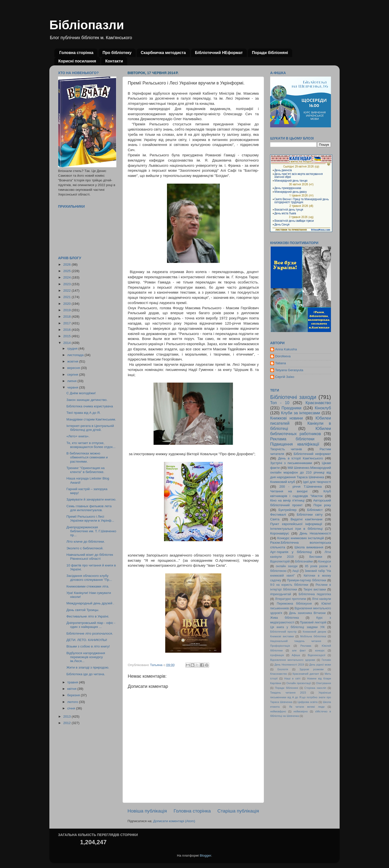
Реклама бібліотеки (292, 439)
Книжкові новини (287, 418)
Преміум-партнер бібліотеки (307, 580)
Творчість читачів (286, 449)
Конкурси (325, 561)
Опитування (324, 683)
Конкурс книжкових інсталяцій (301, 538)
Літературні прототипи (291, 599)
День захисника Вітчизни (307, 613)
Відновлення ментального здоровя (293, 660)
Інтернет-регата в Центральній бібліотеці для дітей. (90, 428)
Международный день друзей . (90, 603)
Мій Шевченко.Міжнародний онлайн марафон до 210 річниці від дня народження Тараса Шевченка (301, 472)
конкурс (320, 650)
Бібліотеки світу (310, 515)
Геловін (326, 660)
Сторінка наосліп (315, 688)
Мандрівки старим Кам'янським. (91, 419)
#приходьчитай (281, 594)
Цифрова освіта (308, 702)
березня (74, 695)
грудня (73, 349)
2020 (67, 304)
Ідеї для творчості (317, 482)
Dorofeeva (283, 356)
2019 (67, 310)
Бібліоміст (315, 510)
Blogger (205, 855)
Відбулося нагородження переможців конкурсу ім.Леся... (86, 657)
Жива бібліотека (285, 618)
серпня (73, 375)
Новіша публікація (147, 811)
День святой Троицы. (83, 610)
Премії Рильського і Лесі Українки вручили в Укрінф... (90, 518)
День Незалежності (315, 533)
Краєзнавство (318, 403)
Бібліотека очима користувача (90, 406)
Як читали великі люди (307, 707)
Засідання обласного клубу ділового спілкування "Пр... (89, 578)
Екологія (283, 669)
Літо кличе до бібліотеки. (86, 542)
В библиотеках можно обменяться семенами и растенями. (87, 457)
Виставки (316, 557)
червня (73, 387)
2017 (67, 323)
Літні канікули (321, 599)
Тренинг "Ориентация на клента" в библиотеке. (86, 470)
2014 (67, 343)
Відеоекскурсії (317, 655)
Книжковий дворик (314, 632)
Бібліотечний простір (283, 632)
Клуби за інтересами (301, 413)
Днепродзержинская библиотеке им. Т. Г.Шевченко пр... (91, 531)
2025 (67, 271)
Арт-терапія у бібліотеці (291, 552)
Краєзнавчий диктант (306, 674)
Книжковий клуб (283, 482)
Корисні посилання (77, 61)
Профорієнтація (280, 646)
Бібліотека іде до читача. (86, 674)
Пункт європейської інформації (296, 524)
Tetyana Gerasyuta (289, 370)
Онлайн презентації (299, 683)
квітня (72, 689)
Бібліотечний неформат (312, 454)
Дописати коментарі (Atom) (174, 821)
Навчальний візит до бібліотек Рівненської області (90, 557)
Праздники (292, 408)
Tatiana (281, 363)
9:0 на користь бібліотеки (289, 585)
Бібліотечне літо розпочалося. (90, 633)
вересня (74, 368)
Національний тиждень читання (296, 641)
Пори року (322, 505)
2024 (67, 277)
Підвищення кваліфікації (295, 444)
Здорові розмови (311, 669)
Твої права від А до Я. (83, 413)
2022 (67, 291)
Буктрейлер (287, 510)
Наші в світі (292, 678)
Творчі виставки (315, 589)
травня (73, 682)
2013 (67, 716)
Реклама (306, 646)
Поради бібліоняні (270, 53)
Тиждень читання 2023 (288, 693)
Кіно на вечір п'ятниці (287, 500)
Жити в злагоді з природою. (88, 667)
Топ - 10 (280, 403)
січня (72, 708)
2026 (67, 265)
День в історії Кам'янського (301, 458)
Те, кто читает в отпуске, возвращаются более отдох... (91, 445)
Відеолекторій (280, 561)
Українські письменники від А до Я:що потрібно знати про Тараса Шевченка (301, 697)
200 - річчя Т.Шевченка (301, 487)
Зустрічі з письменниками (291, 463)
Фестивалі (278, 515)
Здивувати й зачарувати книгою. (91, 499)
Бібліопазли (87, 25)
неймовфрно (278, 711)
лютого (73, 702)
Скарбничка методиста (163, 53)
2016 (67, 330)
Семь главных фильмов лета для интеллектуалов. (89, 508)
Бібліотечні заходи (293, 397)
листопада (76, 355)
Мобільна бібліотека (313, 636)
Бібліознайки (304, 561)
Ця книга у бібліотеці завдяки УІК (297, 627)
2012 (67, 723)
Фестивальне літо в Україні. (88, 616)
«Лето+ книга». (78, 436)
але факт (299, 650)
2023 (67, 284)
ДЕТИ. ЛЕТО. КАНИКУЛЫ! (87, 640)
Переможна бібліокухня (294, 604)
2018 (67, 317)
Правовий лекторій (313, 622)
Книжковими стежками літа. (88, 586)
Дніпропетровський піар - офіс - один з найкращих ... (91, 625)
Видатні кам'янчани (306, 519)
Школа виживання (309, 547)
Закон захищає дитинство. (87, 400)
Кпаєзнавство (279, 674)
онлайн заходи (287, 566)
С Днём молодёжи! (81, 393)
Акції (295, 571)
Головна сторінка (76, 53)
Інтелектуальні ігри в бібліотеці (296, 529)
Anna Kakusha (286, 349)
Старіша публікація (238, 811)
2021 (67, 297)
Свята (275, 519)
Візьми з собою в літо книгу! (88, 646)
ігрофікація (277, 655)
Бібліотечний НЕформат (219, 53)
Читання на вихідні (289, 491)
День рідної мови (320, 665)
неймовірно (301, 711)
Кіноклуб (323, 408)
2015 (67, 336)
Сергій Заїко (285, 377)
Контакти (114, 61)
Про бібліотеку (117, 53)
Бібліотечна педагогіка (315, 594)
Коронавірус (280, 533)
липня (72, 381)
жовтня (73, 361)
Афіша (296, 655)
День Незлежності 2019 (289, 665)
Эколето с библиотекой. (85, 548)
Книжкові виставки (282, 636)
